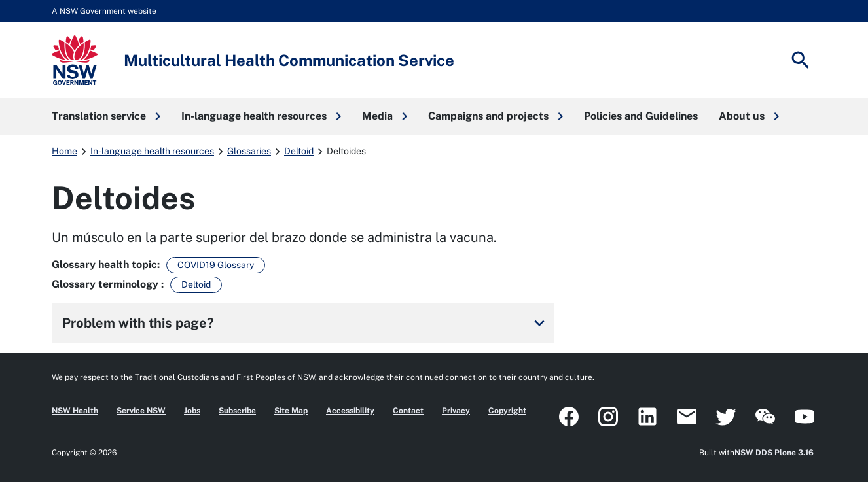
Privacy (456, 411)
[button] (106, 116)
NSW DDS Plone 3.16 (774, 453)
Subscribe (237, 411)
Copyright (507, 411)
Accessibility (350, 411)
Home (64, 151)
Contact (408, 411)
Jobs (192, 411)
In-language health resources (152, 151)
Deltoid (299, 151)
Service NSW (141, 411)
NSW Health (75, 411)
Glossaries (249, 151)
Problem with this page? (306, 323)
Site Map (291, 411)
